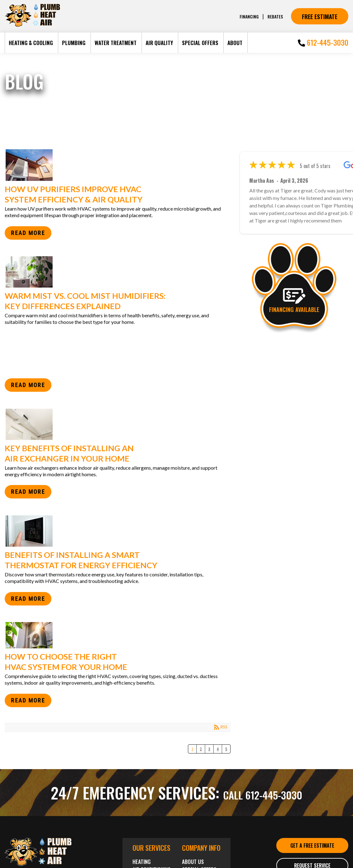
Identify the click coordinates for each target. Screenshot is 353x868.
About (235, 43)
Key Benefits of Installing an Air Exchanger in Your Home (115, 424)
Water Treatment (116, 43)
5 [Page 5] (226, 749)
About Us (193, 862)
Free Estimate (320, 16)
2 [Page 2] (201, 749)
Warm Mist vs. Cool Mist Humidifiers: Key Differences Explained (115, 272)
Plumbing (74, 43)
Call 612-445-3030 (263, 792)
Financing (247, 16)
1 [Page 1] (192, 749)
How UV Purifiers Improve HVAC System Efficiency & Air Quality (115, 165)
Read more (28, 233)
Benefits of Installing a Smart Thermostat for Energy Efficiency (115, 531)
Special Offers (200, 43)
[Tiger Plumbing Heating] (32, 26)
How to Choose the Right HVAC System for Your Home (115, 635)
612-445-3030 (323, 43)
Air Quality (159, 43)
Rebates (274, 16)
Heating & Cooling (31, 43)
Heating (142, 862)
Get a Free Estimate (312, 851)
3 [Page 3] (209, 749)
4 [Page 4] (218, 749)
